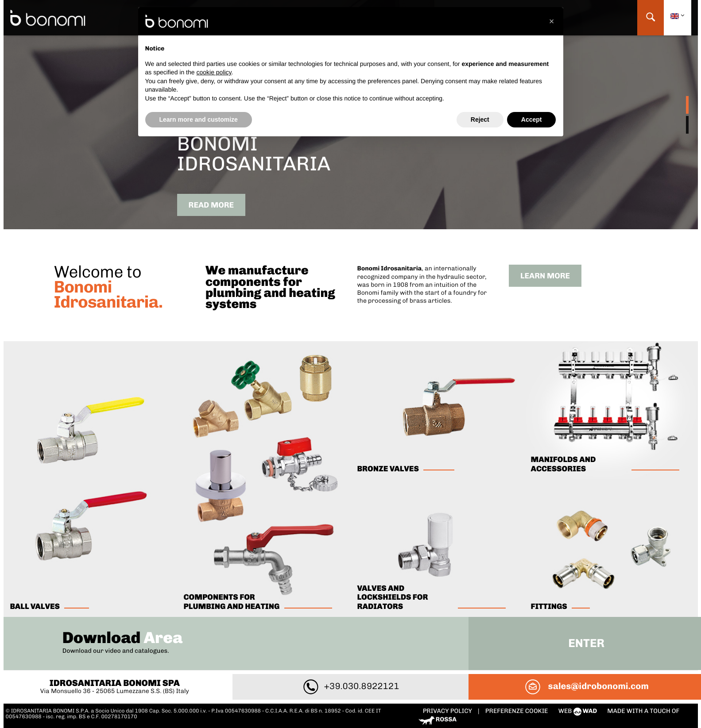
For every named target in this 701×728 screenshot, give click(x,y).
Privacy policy (448, 711)
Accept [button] (532, 119)
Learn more (545, 276)
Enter (586, 643)
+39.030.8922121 (351, 686)
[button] (552, 21)
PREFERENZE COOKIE (517, 711)
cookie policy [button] (214, 72)
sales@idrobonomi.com (586, 686)
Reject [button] (480, 119)
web (579, 711)
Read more (211, 205)
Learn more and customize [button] (199, 119)
